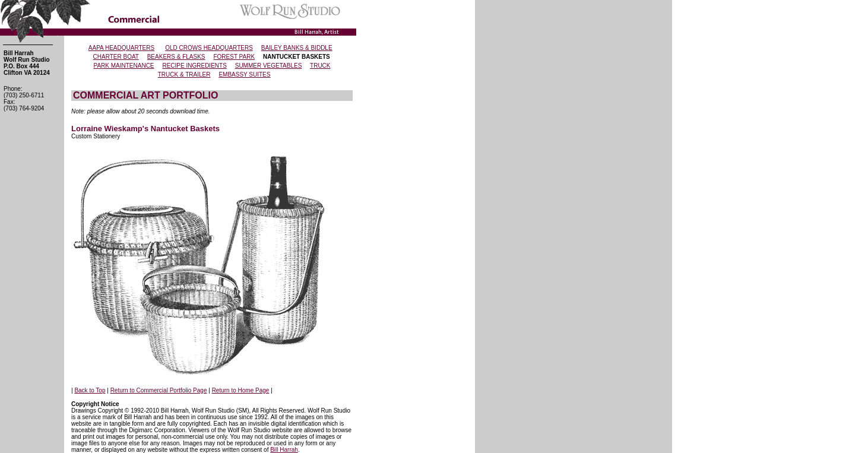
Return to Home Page (241, 390)
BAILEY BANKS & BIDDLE (297, 48)
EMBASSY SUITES (244, 75)
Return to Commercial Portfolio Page (159, 390)
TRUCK (320, 66)
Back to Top (90, 390)
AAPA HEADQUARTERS (121, 48)
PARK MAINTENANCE (123, 66)
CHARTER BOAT (116, 57)
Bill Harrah (284, 450)
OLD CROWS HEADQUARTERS (209, 48)
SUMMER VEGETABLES (269, 66)
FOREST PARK (234, 57)
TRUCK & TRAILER (184, 75)
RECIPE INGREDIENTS (194, 66)
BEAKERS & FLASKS (176, 57)
